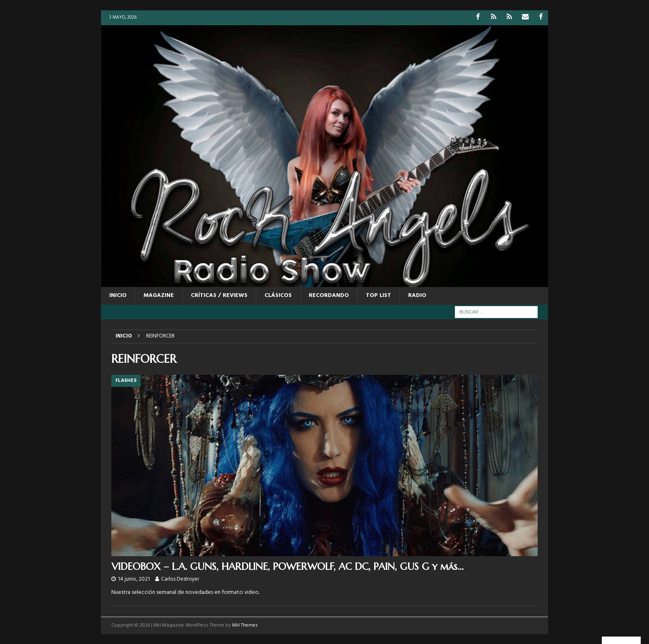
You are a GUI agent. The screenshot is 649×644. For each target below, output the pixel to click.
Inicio (118, 295)
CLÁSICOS (278, 295)
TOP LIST (379, 295)
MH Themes (245, 625)
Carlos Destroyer (180, 579)
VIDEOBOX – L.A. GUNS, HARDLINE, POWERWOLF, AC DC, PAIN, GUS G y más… (287, 566)
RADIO (417, 295)
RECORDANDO (329, 295)
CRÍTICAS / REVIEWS (219, 295)
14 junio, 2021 (134, 579)
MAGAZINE (159, 295)
